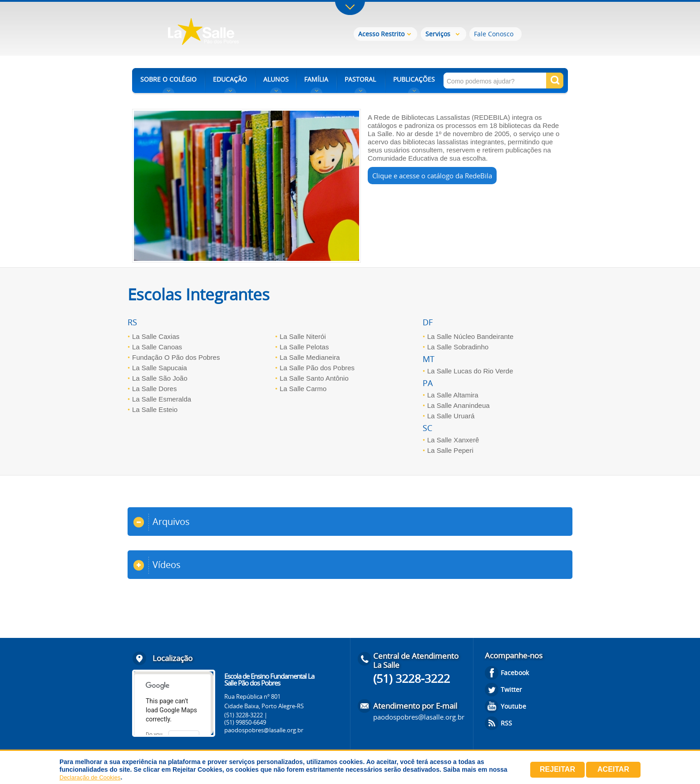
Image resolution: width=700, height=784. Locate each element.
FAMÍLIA (316, 79)
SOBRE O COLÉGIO (168, 79)
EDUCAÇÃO (230, 79)
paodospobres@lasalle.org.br (264, 730)
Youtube (513, 706)
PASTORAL (360, 79)
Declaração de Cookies (90, 777)
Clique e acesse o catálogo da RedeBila (432, 176)
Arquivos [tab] (162, 522)
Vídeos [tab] (157, 565)
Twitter (511, 689)
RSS (506, 723)
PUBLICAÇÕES (414, 79)
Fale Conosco (494, 34)
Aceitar (613, 769)
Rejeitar (557, 769)
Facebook (515, 673)
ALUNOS (276, 79)
